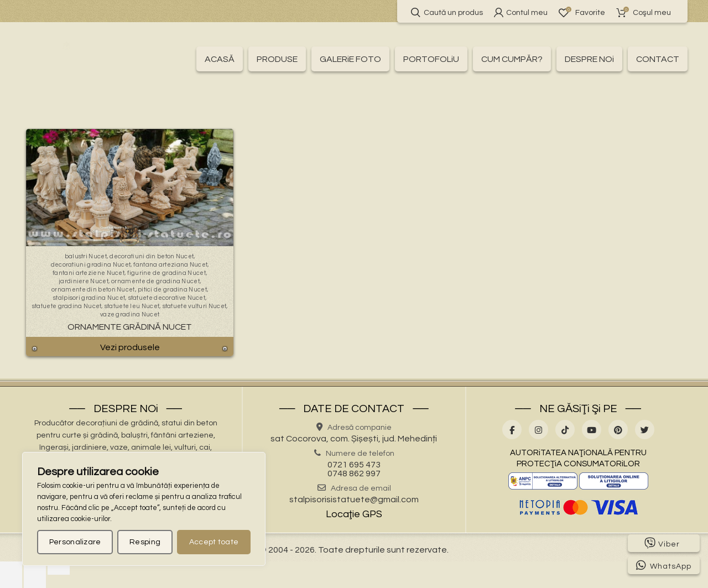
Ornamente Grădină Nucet (130, 327)
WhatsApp (664, 565)
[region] (144, 509)
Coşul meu (644, 12)
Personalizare (75, 542)
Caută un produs (447, 12)
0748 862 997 (354, 473)
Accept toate (214, 542)
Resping (145, 542)
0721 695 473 (354, 465)
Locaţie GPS (354, 514)
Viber (662, 543)
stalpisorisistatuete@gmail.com (354, 499)
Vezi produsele (130, 347)
